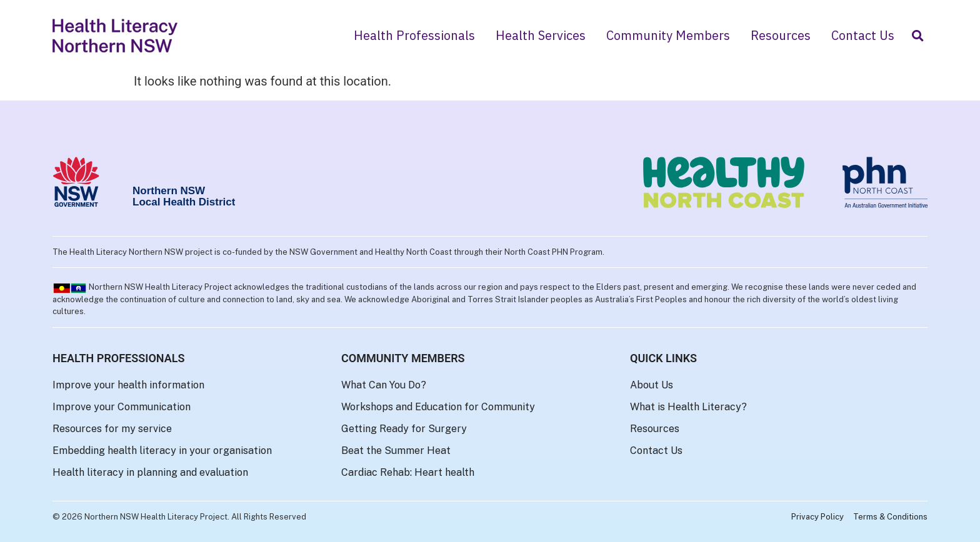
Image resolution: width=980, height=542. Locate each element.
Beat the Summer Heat (396, 451)
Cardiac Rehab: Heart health (408, 472)
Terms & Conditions (890, 517)
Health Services (541, 35)
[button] (917, 36)
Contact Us (863, 35)
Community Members (668, 35)
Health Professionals (414, 35)
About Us (652, 385)
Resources (781, 35)
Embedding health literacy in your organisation (162, 451)
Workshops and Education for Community (438, 407)
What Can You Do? (384, 385)
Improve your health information (128, 385)
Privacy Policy (817, 517)
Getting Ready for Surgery (404, 429)
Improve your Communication (122, 407)
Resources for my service (112, 429)
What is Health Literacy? (688, 407)
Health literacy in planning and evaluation (150, 472)
